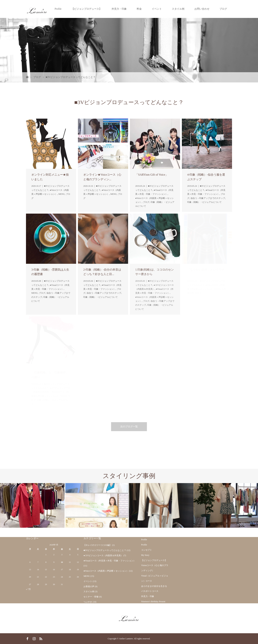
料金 (139, 9)
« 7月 (28, 589)
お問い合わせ (202, 9)
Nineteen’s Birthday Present (153, 602)
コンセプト (147, 550)
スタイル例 (178, 9)
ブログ (223, 9)
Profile (58, 9)
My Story (145, 555)
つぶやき (88, 602)
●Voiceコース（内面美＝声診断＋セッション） (106, 571)
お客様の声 (89, 586)
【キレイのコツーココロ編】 (97, 545)
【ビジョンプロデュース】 (87, 9)
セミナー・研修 (91, 597)
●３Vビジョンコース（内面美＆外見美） (103, 555)
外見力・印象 (119, 9)
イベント (157, 9)
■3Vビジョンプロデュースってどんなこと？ (105, 550)
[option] (32, 505)
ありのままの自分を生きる (154, 586)
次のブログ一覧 (129, 427)
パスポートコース (150, 591)
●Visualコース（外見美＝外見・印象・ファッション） (109, 561)
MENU (87, 576)
